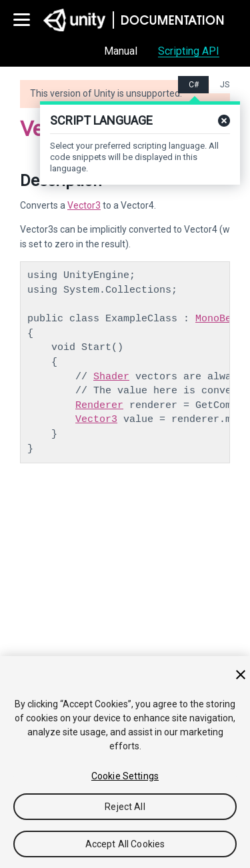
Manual (121, 51)
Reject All (125, 807)
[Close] (241, 675)
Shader (111, 377)
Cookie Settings (125, 776)
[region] (125, 762)
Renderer (99, 405)
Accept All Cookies (125, 844)
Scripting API (189, 51)
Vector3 (84, 205)
